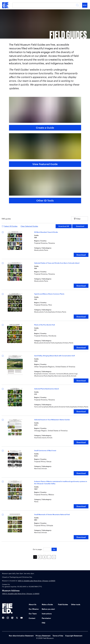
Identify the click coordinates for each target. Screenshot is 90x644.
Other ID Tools (45, 200)
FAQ (43, 623)
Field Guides (63, 604)
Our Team (33, 614)
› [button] (49, 557)
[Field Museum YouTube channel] (22, 618)
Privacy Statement (43, 636)
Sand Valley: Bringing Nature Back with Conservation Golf (54, 356)
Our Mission (34, 609)
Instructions (47, 614)
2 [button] (40, 557)
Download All (64, 226)
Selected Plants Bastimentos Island (46, 389)
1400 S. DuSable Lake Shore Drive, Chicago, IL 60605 (36, 581)
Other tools (76, 604)
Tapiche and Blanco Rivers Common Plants (49, 294)
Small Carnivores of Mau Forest (45, 450)
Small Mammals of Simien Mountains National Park (52, 514)
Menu (85, 5)
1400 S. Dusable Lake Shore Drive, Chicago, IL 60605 (21, 594)
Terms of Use (58, 636)
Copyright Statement (74, 636)
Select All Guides (11, 226)
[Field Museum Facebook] (3, 618)
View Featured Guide (45, 164)
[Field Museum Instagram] (8, 618)
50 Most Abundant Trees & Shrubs (46, 232)
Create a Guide (45, 128)
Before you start (48, 609)
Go (54, 549)
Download (80, 226)
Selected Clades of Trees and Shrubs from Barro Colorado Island (57, 263)
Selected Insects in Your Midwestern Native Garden (52, 420)
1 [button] (35, 557)
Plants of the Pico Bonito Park (45, 325)
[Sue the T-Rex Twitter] (12, 618)
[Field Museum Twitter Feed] (17, 618)
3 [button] (45, 557)
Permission (46, 618)
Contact (32, 618)
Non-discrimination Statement (21, 636)
